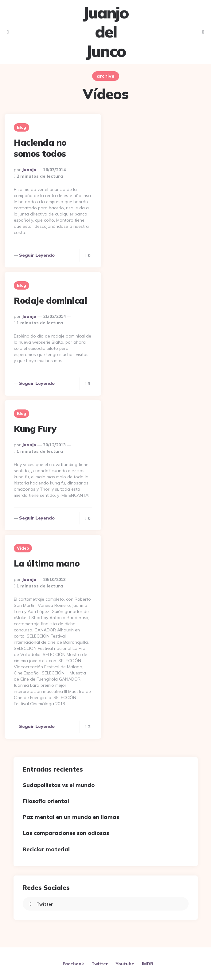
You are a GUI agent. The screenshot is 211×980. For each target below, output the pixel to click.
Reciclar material (46, 849)
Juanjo (29, 170)
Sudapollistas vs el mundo (59, 785)
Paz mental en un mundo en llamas (71, 817)
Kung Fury (35, 429)
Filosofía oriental (46, 801)
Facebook (73, 964)
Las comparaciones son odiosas (66, 833)
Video (23, 548)
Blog (21, 127)
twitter (40, 904)
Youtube (125, 964)
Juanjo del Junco (105, 32)
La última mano (47, 563)
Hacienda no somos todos (40, 148)
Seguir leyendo (37, 255)
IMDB (148, 964)
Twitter (100, 964)
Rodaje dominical (50, 300)
